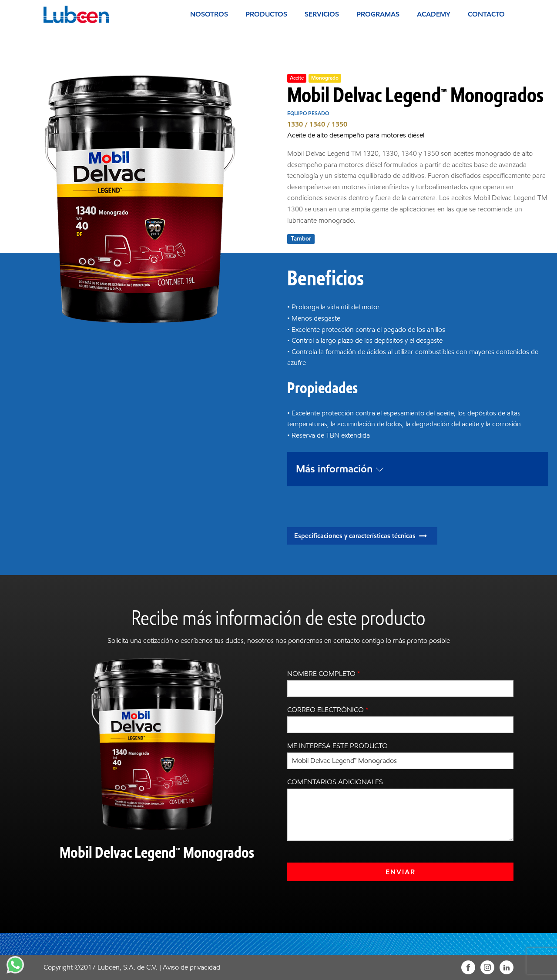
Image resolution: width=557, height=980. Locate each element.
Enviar (401, 872)
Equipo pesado (308, 113)
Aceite (297, 78)
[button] (362, 536)
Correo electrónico (328, 710)
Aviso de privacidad (191, 967)
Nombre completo (324, 674)
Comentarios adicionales (335, 782)
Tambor (301, 239)
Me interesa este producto (337, 746)
